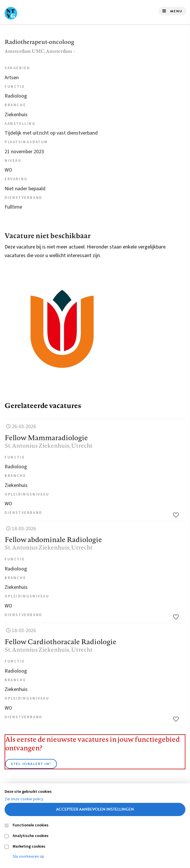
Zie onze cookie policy (24, 799)
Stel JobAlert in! (31, 764)
